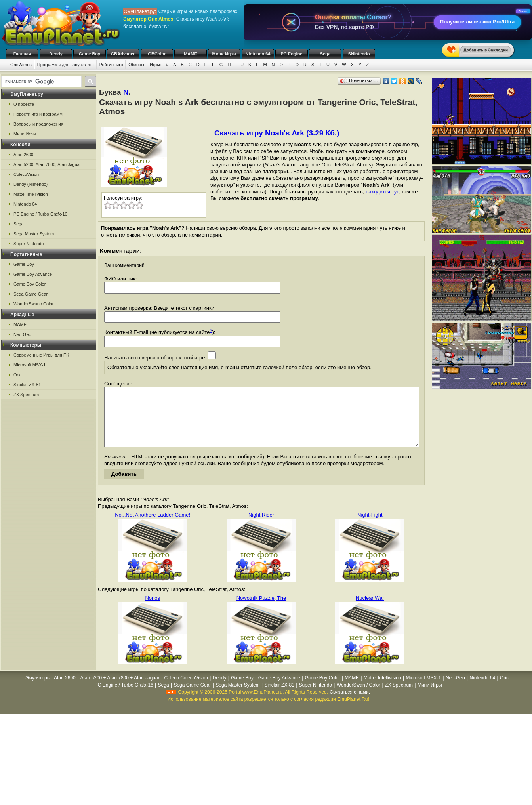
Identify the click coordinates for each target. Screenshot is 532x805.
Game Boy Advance (33, 274)
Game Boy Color (30, 284)
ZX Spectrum (26, 395)
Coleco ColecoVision (186, 690)
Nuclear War (370, 610)
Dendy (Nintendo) (31, 184)
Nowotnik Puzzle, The (261, 610)
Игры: (155, 65)
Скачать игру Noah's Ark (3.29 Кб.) (277, 133)
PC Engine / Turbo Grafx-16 (40, 214)
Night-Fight (370, 527)
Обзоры (136, 65)
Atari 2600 (23, 155)
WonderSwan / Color (33, 304)
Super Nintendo (29, 244)
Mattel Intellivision (31, 194)
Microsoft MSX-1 (30, 365)
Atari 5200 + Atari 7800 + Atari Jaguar (120, 690)
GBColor (157, 54)
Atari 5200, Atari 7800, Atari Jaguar (47, 164)
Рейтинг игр (111, 65)
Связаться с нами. (350, 704)
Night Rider (261, 527)
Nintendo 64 (258, 54)
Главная (22, 54)
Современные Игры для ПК (41, 355)
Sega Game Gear (31, 294)
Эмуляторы (38, 690)
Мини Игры (224, 54)
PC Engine (291, 54)
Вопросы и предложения (38, 124)
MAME (191, 54)
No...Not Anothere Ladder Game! (153, 527)
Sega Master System (34, 234)
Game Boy (90, 54)
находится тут (382, 192)
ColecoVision (26, 174)
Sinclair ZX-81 (27, 385)
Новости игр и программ (38, 114)
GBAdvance (123, 54)
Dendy (56, 54)
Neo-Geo (22, 334)
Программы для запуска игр (66, 65)
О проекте (24, 104)
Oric (17, 375)
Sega (325, 54)
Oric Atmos (21, 65)
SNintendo (359, 54)
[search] (41, 82)
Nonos (153, 610)
